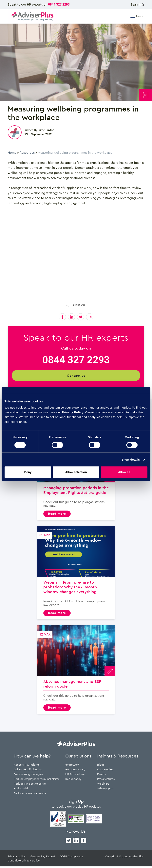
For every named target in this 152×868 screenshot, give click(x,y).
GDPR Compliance (71, 858)
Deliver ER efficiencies (28, 771)
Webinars (103, 785)
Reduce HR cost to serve (30, 785)
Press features (106, 780)
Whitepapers (105, 790)
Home (12, 152)
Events (101, 776)
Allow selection (76, 472)
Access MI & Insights (27, 766)
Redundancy (73, 780)
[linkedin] (76, 842)
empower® (72, 766)
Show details (131, 460)
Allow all (124, 472)
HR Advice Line (75, 776)
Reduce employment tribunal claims (37, 780)
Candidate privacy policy (24, 862)
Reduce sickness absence (30, 795)
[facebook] (84, 842)
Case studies (105, 771)
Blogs (101, 766)
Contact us (76, 375)
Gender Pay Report (43, 858)
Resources (27, 152)
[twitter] (68, 842)
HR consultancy (75, 771)
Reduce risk (21, 790)
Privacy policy (17, 858)
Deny (28, 472)
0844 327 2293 (59, 4)
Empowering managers (28, 776)
